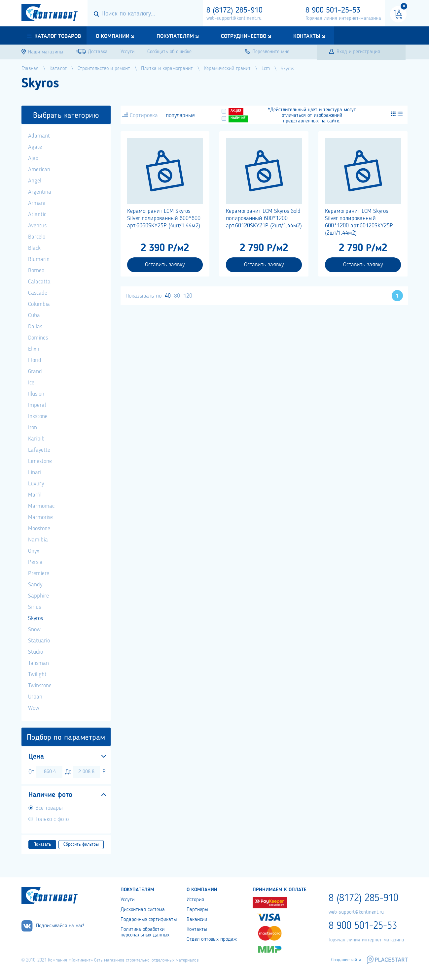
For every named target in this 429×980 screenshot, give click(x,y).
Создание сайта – (348, 960)
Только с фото (52, 819)
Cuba (34, 315)
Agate (35, 147)
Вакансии (197, 920)
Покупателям (175, 36)
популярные (180, 115)
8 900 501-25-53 (333, 11)
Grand (35, 372)
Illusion (36, 394)
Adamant (39, 136)
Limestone (40, 461)
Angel (35, 181)
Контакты (307, 36)
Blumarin (39, 259)
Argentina (40, 192)
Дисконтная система (143, 910)
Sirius (35, 607)
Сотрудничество (244, 36)
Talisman (38, 663)
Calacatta (39, 282)
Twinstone (40, 686)
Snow (34, 630)
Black (34, 248)
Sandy (35, 585)
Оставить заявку (165, 265)
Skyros (36, 618)
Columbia (39, 304)
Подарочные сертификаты (149, 920)
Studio (36, 652)
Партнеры (197, 910)
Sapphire (38, 596)
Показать (42, 844)
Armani (37, 203)
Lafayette (39, 450)
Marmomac (41, 506)
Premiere (39, 573)
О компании (113, 36)
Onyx (34, 551)
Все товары (49, 808)
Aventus (37, 226)
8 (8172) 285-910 (234, 11)
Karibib (36, 439)
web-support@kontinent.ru (234, 18)
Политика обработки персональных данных (145, 932)
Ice (31, 383)
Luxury (36, 484)
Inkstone (38, 416)
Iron (33, 428)
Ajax (33, 158)
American (39, 170)
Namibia (38, 540)
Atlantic (37, 214)
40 (168, 296)
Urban (35, 697)
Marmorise (40, 517)
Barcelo (37, 237)
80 (177, 296)
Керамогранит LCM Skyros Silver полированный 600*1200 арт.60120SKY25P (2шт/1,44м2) (359, 222)
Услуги (127, 900)
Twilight (37, 674)
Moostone (39, 529)
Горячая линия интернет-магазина (343, 18)
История (195, 900)
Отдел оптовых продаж (212, 939)
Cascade (38, 293)
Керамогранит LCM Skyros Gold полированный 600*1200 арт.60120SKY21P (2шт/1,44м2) (264, 218)
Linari (35, 473)
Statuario (39, 641)
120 (188, 296)
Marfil (35, 495)
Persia (35, 562)
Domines (38, 338)
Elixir (34, 349)
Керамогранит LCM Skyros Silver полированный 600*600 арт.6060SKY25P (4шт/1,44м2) (164, 218)
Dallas (35, 327)
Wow (34, 708)
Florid (35, 360)
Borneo (36, 271)
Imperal (37, 405)
